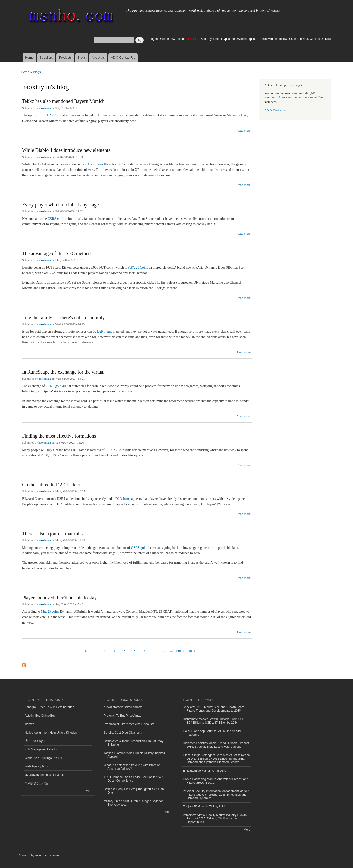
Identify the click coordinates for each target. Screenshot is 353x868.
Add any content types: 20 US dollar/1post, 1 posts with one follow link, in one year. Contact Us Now (266, 39)
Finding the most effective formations (59, 436)
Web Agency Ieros (37, 766)
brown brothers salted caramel (124, 707)
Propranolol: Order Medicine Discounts (129, 724)
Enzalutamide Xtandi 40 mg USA (204, 771)
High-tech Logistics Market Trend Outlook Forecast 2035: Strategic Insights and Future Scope (216, 745)
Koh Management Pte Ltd (41, 749)
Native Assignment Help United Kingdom (51, 733)
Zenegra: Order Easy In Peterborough (49, 707)
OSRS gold (55, 219)
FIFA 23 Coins (51, 115)
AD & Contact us (275, 110)
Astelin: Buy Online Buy (40, 716)
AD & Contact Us (123, 57)
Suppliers (46, 57)
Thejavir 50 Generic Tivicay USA (204, 807)
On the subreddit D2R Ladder (51, 485)
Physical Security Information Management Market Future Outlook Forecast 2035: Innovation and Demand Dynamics (216, 795)
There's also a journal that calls (52, 534)
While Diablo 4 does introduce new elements (66, 150)
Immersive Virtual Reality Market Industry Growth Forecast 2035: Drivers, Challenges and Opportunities (215, 819)
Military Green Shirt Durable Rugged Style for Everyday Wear (133, 803)
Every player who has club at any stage (60, 205)
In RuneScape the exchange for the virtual (63, 372)
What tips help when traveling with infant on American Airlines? (132, 767)
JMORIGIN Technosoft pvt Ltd (44, 775)
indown (29, 724)
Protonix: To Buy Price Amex (122, 716)
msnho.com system (48, 856)
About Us (98, 57)
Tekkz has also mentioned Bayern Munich (63, 101)
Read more (244, 130)
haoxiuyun (45, 108)
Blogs (82, 57)
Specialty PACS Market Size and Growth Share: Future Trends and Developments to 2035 (214, 709)
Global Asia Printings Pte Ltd (43, 758)
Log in (154, 39)
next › (181, 651)
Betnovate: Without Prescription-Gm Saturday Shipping (134, 743)
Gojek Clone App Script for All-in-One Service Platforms (212, 733)
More (89, 791)
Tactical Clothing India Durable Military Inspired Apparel (134, 755)
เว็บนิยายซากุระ (35, 741)
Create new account (174, 39)
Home (29, 57)
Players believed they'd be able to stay (59, 598)
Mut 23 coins (50, 612)
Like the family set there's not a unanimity (63, 318)
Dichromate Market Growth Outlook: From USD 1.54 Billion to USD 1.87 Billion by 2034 (214, 721)
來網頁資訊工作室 (37, 783)
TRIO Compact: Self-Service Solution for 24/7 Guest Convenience (134, 779)
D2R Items (96, 164)
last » (192, 651)
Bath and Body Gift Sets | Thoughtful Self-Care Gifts (134, 791)
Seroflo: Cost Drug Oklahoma (123, 733)
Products (65, 57)
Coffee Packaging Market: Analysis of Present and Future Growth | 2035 (215, 781)
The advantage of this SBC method (57, 253)
